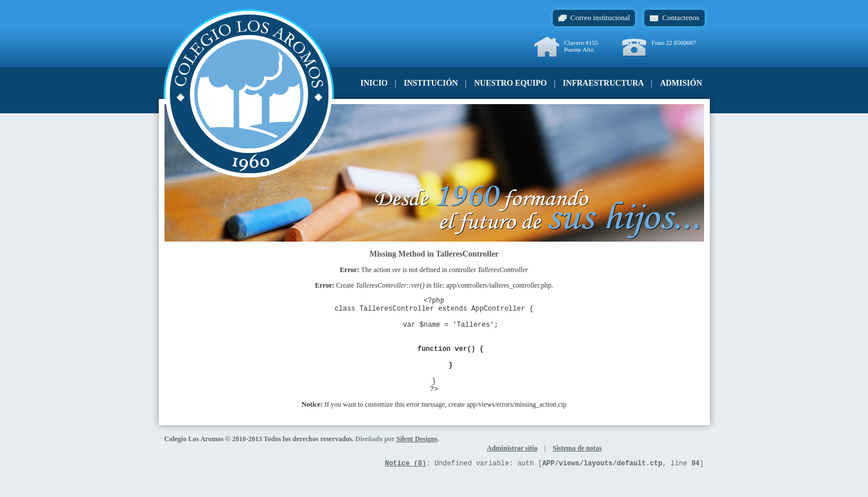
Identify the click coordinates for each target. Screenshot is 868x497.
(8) (406, 485)
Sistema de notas (577, 469)
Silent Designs (417, 460)
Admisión (681, 83)
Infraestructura (604, 83)
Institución (431, 83)
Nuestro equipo (510, 83)
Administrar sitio (512, 469)
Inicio (374, 83)
